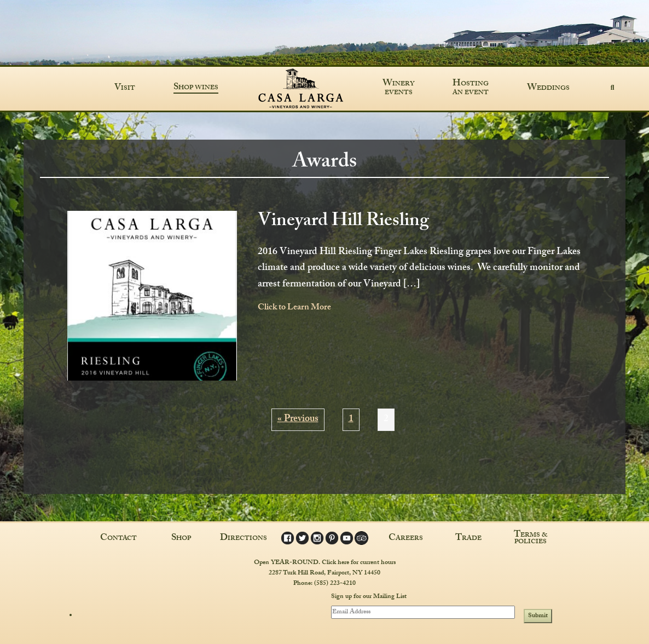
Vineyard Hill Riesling (343, 222)
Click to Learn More (294, 308)
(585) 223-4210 (335, 584)
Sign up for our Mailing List (369, 597)
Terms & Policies (531, 539)
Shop (181, 539)
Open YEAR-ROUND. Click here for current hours (325, 563)
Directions (244, 539)
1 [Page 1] (351, 420)
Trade (468, 539)
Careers (406, 539)
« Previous (298, 420)
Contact (118, 539)
